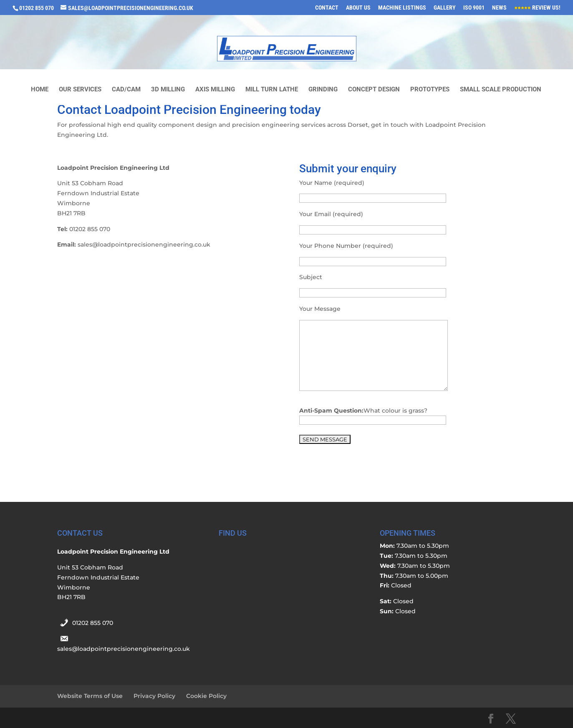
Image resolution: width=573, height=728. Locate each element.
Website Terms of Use (90, 696)
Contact (327, 8)
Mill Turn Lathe (272, 90)
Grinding (323, 90)
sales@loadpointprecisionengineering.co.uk (124, 649)
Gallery (445, 8)
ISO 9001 (474, 8)
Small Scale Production (501, 90)
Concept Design (374, 90)
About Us (358, 8)
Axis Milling (215, 90)
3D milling (168, 90)
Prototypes (430, 90)
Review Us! (537, 8)
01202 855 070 (93, 623)
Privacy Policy (154, 696)
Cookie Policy (206, 696)
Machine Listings (402, 8)
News (499, 8)
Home (40, 90)
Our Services (80, 90)
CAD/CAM (126, 90)
